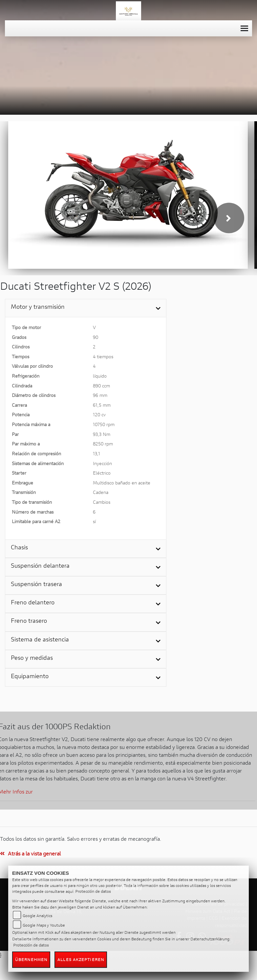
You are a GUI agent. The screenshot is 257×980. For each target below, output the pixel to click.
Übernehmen (31, 960)
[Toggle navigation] (244, 28)
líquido (100, 376)
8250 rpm (103, 444)
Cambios (102, 502)
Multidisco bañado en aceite (122, 483)
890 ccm (101, 386)
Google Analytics (37, 916)
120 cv (99, 414)
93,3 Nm (102, 434)
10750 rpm (104, 424)
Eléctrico (102, 473)
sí (94, 521)
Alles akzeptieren (81, 960)
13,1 (96, 453)
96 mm (100, 395)
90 (96, 337)
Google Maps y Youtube (44, 925)
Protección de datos (93, 891)
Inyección (102, 463)
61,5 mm (102, 405)
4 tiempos (103, 356)
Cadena (101, 492)
